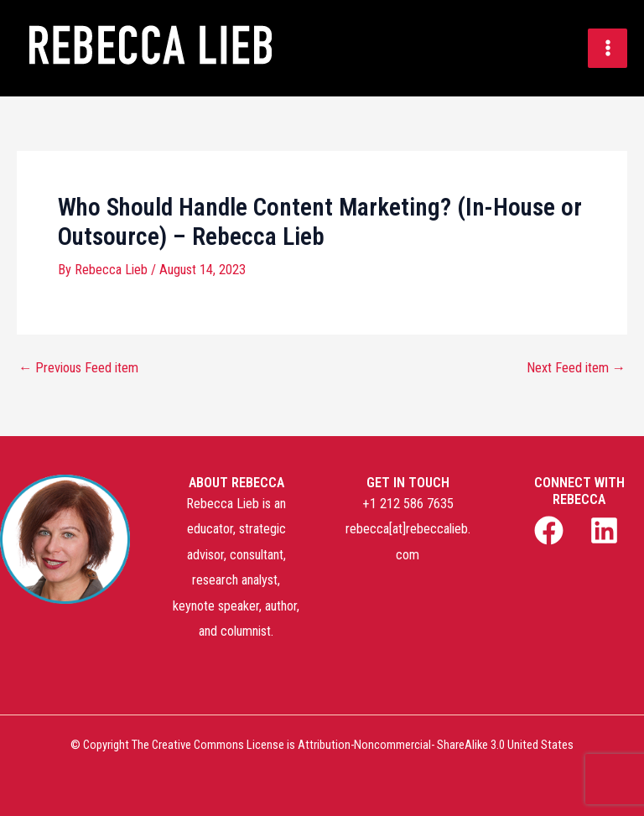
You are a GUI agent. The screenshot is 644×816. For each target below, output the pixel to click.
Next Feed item (576, 368)
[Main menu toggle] (608, 48)
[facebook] (552, 530)
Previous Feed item (78, 368)
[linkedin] (607, 530)
